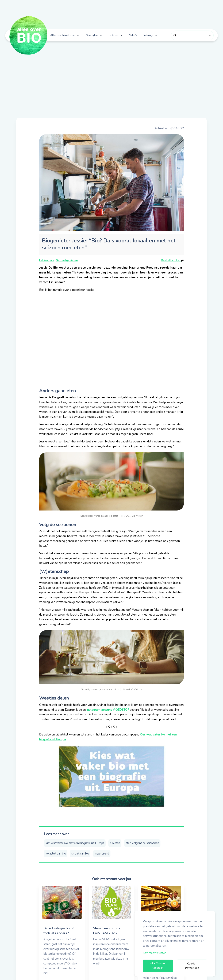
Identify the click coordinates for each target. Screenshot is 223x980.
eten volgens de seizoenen (142, 843)
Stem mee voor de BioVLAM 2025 (107, 931)
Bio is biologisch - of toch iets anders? (59, 931)
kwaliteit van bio (56, 854)
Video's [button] (133, 35)
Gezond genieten (67, 260)
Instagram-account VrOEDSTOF (108, 710)
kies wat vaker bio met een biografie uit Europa (75, 843)
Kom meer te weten (154, 953)
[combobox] (190, 35)
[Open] (210, 35)
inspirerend (102, 854)
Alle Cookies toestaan (158, 966)
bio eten (115, 843)
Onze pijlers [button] (92, 35)
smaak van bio (80, 854)
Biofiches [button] (114, 35)
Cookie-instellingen (192, 966)
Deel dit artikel (172, 260)
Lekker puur (47, 260)
